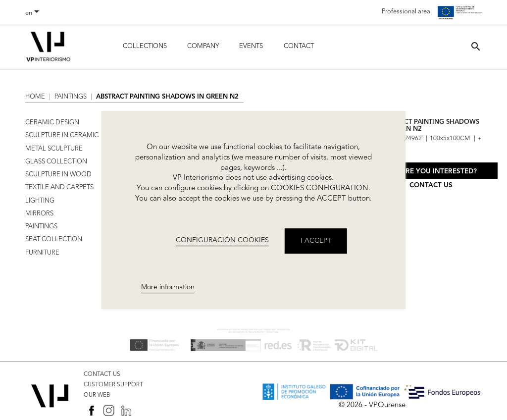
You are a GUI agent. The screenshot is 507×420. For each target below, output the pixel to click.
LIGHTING (40, 201)
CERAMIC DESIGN (52, 123)
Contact (299, 46)
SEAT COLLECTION (54, 239)
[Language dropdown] (34, 13)
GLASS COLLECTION (56, 162)
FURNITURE (42, 253)
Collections (145, 46)
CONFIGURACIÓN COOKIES (222, 240)
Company (203, 46)
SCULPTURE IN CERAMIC (62, 135)
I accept (316, 241)
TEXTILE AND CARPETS (59, 187)
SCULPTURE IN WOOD (58, 175)
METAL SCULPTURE (54, 149)
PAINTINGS (41, 227)
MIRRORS (39, 214)
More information (168, 287)
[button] (476, 46)
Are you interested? (439, 172)
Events (251, 46)
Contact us (431, 185)
